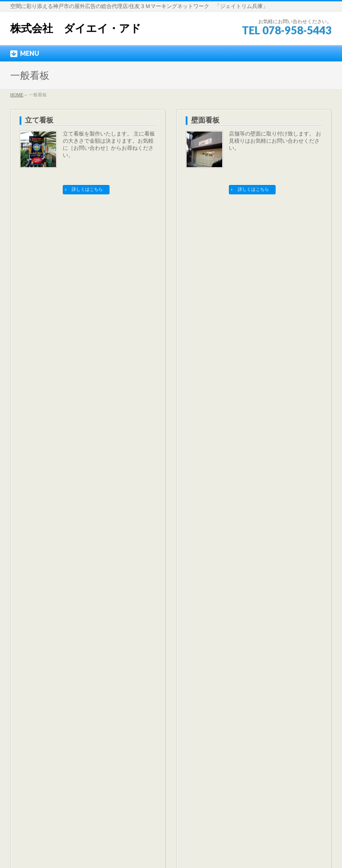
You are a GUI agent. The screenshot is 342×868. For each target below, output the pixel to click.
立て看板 (39, 120)
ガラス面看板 (46, 222)
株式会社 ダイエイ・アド (76, 28)
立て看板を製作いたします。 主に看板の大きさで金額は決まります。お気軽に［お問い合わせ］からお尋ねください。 (109, 144)
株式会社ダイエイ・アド (161, 847)
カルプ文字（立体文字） (64, 324)
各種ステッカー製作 (223, 324)
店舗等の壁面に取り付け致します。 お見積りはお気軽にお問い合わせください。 (275, 141)
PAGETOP (310, 702)
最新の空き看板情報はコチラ (171, 616)
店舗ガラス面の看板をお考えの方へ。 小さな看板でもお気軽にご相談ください (108, 243)
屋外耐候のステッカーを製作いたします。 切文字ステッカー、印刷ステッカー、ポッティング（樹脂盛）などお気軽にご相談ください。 (275, 349)
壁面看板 (205, 120)
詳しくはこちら (87, 189)
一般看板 (28, 425)
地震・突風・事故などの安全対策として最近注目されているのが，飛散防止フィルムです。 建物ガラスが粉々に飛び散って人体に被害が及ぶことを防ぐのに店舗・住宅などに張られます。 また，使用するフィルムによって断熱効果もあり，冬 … (275, 257)
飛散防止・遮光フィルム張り (237, 222)
